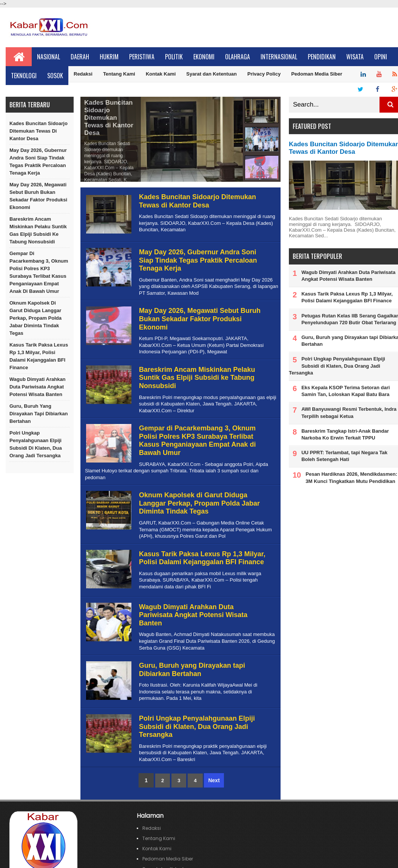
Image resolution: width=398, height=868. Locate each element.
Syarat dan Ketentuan (211, 74)
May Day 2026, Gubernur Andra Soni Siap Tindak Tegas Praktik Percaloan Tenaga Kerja (38, 162)
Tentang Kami (119, 74)
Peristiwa (142, 57)
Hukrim (109, 57)
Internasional (279, 57)
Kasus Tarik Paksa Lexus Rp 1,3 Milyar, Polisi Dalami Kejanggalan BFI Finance (39, 356)
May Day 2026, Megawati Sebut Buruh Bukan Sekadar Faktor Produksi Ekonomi (38, 196)
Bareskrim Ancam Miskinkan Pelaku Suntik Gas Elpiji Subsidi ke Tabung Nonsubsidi (38, 230)
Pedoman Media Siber (317, 74)
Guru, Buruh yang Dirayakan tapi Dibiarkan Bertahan (39, 414)
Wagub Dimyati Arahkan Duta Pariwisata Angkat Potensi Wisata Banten (38, 387)
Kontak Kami (161, 74)
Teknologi (24, 76)
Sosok (55, 76)
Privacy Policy (264, 74)
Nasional (49, 57)
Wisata (355, 57)
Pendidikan (322, 57)
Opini (381, 57)
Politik (174, 57)
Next (214, 780)
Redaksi (83, 74)
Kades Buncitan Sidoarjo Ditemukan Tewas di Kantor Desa (39, 131)
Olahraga (238, 57)
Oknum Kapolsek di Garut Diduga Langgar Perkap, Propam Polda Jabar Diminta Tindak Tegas (35, 318)
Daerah (80, 57)
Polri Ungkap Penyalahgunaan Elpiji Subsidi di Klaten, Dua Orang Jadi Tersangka (36, 444)
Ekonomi (204, 57)
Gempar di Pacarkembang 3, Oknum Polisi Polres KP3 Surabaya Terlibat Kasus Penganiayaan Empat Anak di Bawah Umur (39, 272)
